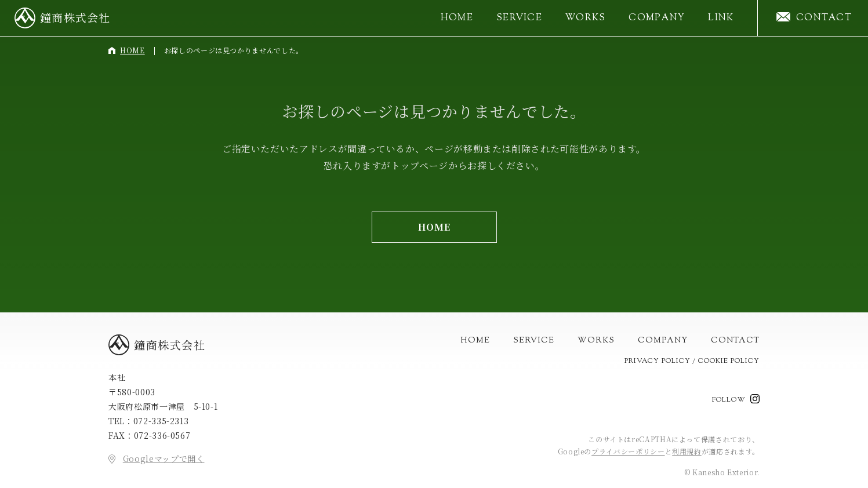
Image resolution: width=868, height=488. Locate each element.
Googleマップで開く (164, 458)
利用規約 (687, 451)
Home (457, 18)
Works (585, 18)
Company (657, 18)
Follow (729, 399)
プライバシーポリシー (628, 451)
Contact (735, 340)
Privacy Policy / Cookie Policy (692, 360)
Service (519, 18)
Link (721, 18)
